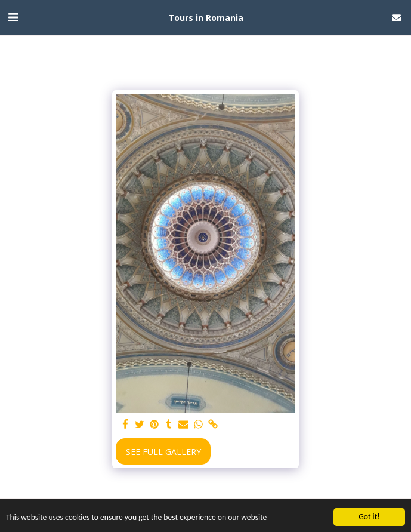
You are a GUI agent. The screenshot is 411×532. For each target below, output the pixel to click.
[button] (13, 17)
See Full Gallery (163, 452)
